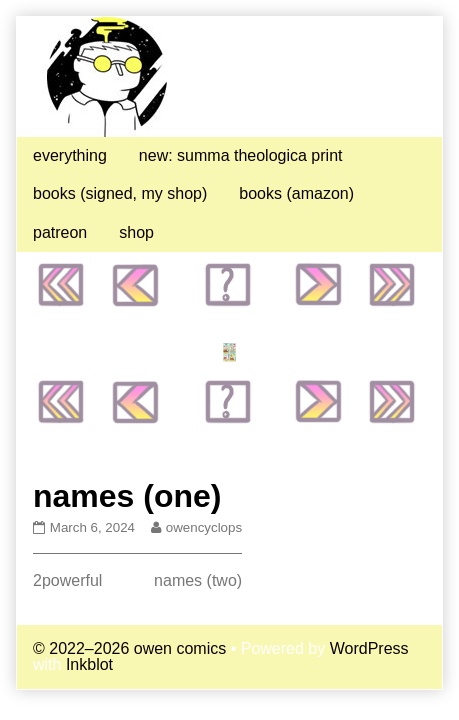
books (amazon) (296, 193)
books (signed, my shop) (120, 193)
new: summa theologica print (241, 155)
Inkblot (89, 664)
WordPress (369, 648)
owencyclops (203, 527)
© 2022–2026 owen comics (129, 648)
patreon (60, 232)
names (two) (198, 580)
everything (70, 155)
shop (136, 232)
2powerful (67, 580)
